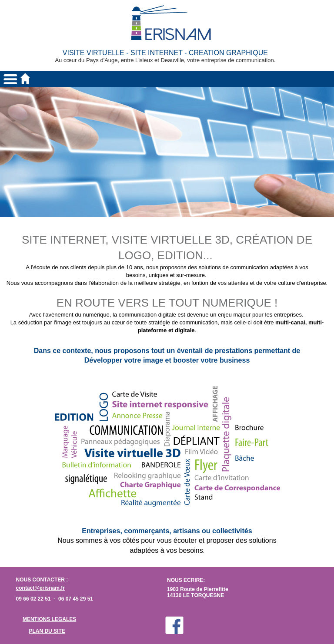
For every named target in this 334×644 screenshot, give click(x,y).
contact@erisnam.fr (40, 588)
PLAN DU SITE (47, 631)
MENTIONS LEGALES (49, 619)
